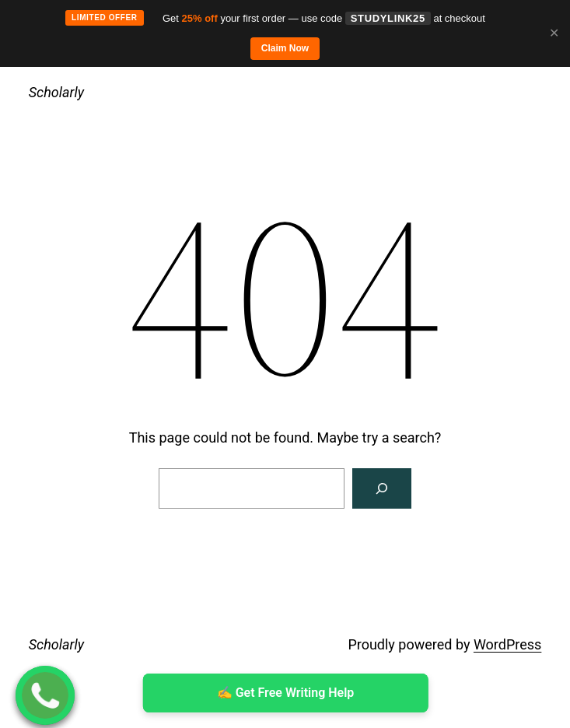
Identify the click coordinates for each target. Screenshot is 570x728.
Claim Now (285, 48)
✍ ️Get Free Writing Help (285, 693)
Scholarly (56, 92)
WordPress (507, 644)
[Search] (382, 488)
